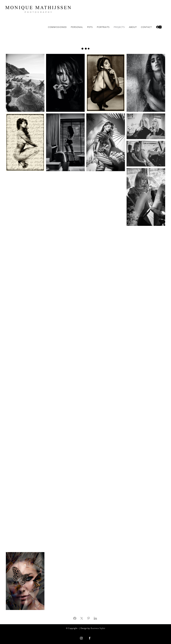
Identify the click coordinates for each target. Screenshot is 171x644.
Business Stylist (98, 628)
